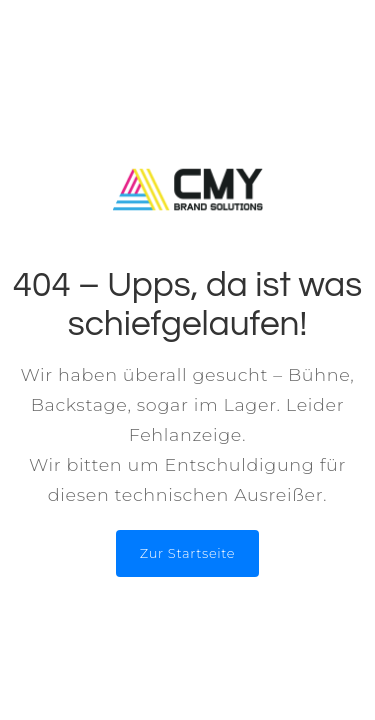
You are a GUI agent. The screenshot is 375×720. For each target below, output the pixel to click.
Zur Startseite (187, 553)
